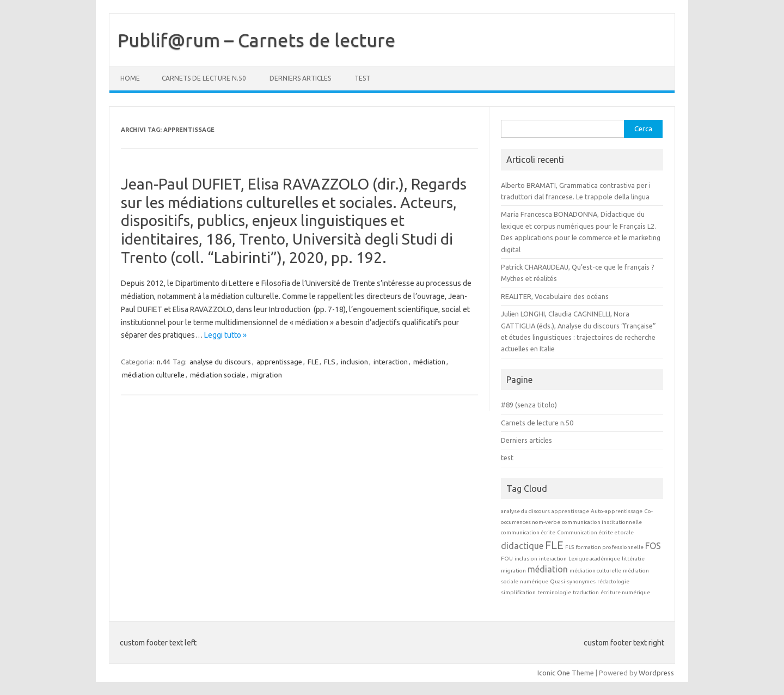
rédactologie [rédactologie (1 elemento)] (613, 581)
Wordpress (656, 673)
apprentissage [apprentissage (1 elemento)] (570, 511)
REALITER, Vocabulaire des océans (555, 296)
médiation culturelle (153, 375)
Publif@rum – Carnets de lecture (256, 40)
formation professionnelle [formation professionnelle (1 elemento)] (610, 547)
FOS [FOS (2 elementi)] (653, 546)
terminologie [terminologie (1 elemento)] (554, 592)
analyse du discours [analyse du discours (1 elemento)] (525, 511)
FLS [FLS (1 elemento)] (569, 547)
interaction (391, 362)
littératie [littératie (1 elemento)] (633, 559)
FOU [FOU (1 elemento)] (507, 559)
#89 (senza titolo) (529, 405)
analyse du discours (220, 362)
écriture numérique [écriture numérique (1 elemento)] (625, 592)
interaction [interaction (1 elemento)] (553, 559)
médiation (429, 362)
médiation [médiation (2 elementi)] (548, 569)
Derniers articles (300, 78)
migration (267, 375)
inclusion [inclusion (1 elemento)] (526, 559)
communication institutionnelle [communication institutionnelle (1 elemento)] (602, 522)
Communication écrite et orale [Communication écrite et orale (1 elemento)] (595, 532)
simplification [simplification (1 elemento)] (518, 592)
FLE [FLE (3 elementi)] (554, 545)
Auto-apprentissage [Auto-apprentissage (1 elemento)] (617, 511)
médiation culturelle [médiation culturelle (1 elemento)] (595, 571)
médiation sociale (218, 375)
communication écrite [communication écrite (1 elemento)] (528, 532)
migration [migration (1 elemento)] (513, 571)
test (362, 78)
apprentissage (279, 362)
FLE (313, 362)
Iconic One (554, 673)
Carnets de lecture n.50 (204, 78)
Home (130, 78)
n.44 (163, 362)
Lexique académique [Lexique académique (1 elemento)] (594, 559)
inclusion (354, 362)
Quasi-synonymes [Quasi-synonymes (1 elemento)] (573, 581)
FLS (330, 362)
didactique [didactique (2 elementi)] (522, 546)
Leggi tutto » (225, 335)
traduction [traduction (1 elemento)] (586, 592)
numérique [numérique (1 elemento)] (534, 581)
